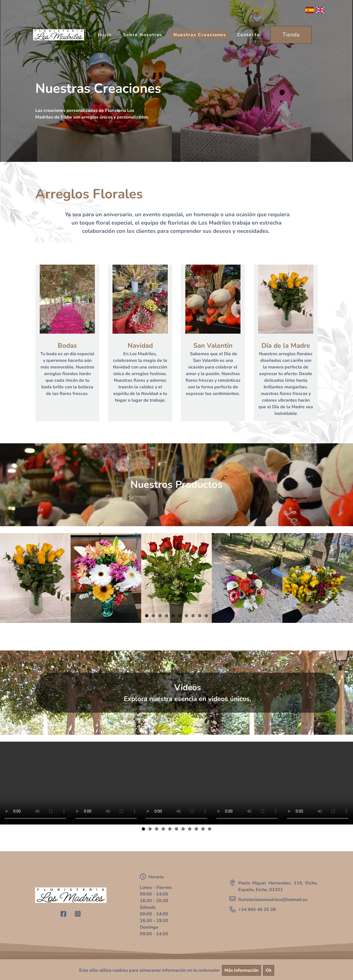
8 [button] (193, 616)
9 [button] (200, 616)
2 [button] (153, 616)
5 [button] (173, 616)
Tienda (291, 35)
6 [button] (180, 616)
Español (310, 10)
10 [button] (206, 616)
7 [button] (186, 616)
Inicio (105, 35)
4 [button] (167, 616)
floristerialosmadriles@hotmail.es (273, 900)
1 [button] (147, 616)
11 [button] (210, 829)
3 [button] (160, 616)
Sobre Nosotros (143, 35)
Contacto (248, 35)
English (320, 10)
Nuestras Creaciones (200, 35)
